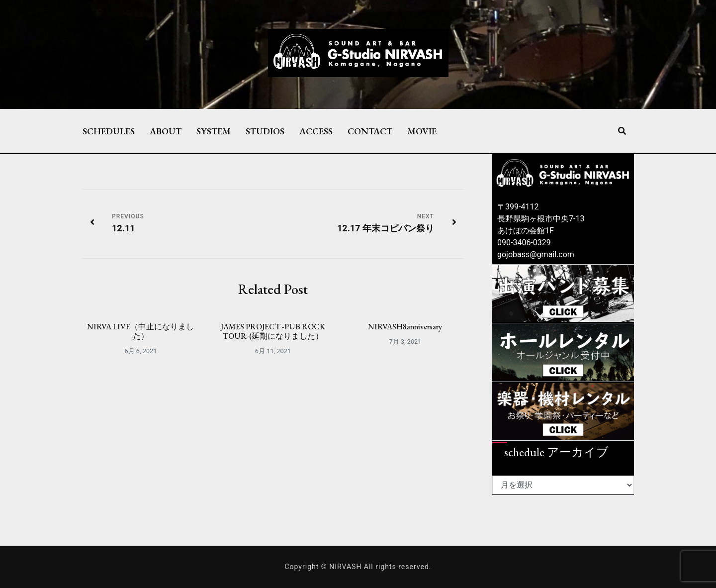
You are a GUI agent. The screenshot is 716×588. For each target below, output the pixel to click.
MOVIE (422, 131)
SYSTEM (214, 131)
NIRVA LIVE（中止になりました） (140, 331)
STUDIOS (265, 131)
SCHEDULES (109, 131)
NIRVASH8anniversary (405, 327)
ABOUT (166, 131)
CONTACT (370, 131)
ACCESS (316, 131)
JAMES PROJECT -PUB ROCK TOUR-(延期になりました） (273, 331)
